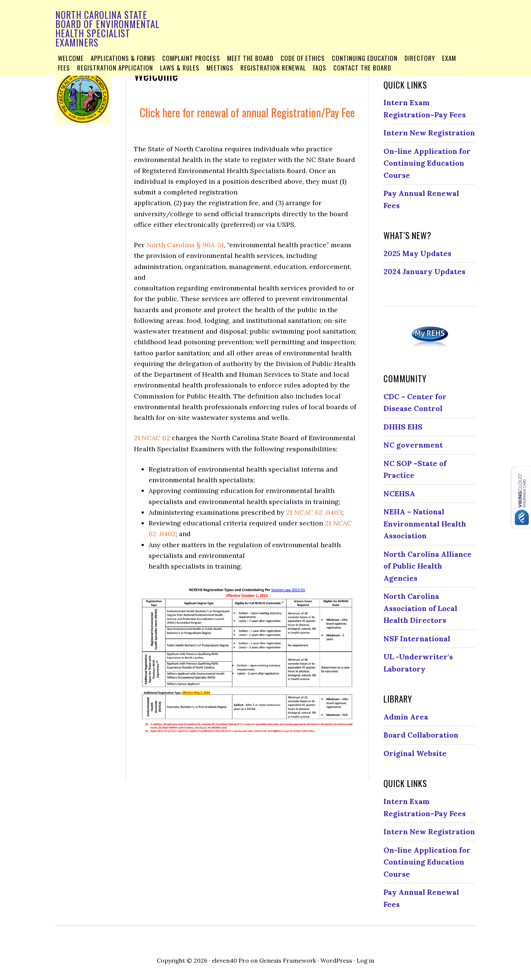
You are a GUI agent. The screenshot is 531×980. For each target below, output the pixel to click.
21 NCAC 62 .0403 (314, 512)
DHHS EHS (403, 427)
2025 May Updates (417, 253)
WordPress (336, 960)
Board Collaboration (421, 735)
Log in (365, 960)
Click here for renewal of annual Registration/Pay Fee (247, 112)
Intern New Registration (429, 133)
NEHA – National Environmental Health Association (425, 524)
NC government (413, 445)
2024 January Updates (424, 271)
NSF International (417, 639)
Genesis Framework (288, 960)
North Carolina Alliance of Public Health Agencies (428, 566)
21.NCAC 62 (152, 438)
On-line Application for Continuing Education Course (427, 163)
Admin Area (406, 717)
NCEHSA (399, 494)
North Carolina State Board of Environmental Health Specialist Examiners (107, 28)
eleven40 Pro (230, 960)
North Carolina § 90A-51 (185, 245)
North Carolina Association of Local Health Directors (420, 608)
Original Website (415, 753)
